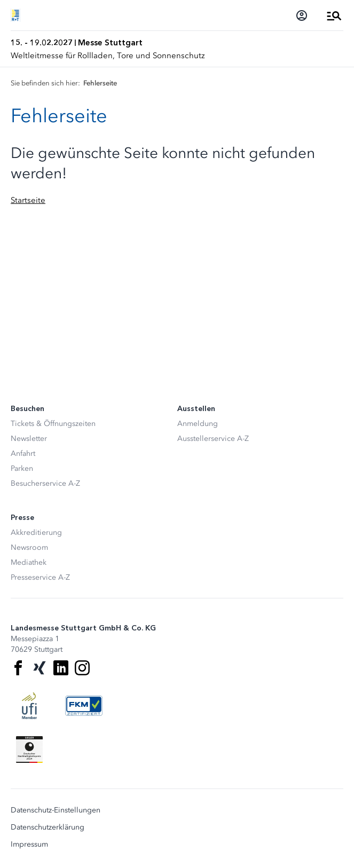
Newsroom (29, 547)
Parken (22, 468)
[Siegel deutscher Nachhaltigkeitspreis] (29, 749)
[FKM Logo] (84, 706)
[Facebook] (18, 668)
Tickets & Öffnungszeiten (53, 424)
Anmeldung (198, 424)
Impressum (29, 845)
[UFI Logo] (29, 706)
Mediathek (29, 562)
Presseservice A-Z (40, 577)
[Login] (302, 15)
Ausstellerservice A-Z (213, 439)
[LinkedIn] (61, 668)
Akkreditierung (36, 532)
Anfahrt (23, 453)
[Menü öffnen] (334, 15)
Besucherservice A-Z (45, 483)
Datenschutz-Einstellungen (56, 810)
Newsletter (29, 439)
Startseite (28, 200)
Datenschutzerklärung (48, 827)
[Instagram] (82, 668)
